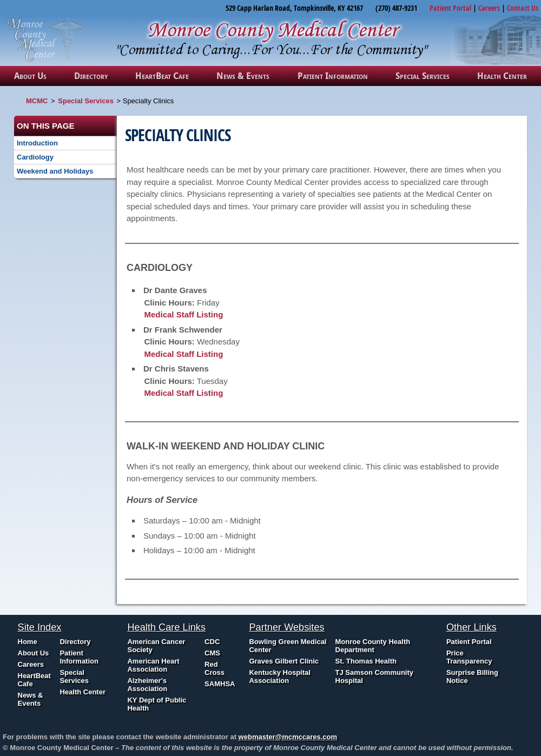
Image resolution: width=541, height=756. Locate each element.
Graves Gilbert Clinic (284, 661)
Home (28, 642)
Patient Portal (450, 8)
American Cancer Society (156, 646)
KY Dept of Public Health (157, 704)
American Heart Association (153, 665)
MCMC (37, 101)
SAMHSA (220, 684)
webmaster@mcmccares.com (288, 737)
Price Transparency (469, 657)
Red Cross (215, 668)
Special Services (423, 76)
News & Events (243, 76)
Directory (91, 76)
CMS (212, 653)
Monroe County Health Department (373, 646)
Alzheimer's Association (147, 685)
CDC (212, 642)
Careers (489, 8)
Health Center (502, 76)
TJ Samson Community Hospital (374, 677)
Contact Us (523, 8)
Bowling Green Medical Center (288, 646)
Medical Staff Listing (184, 314)
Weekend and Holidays (55, 171)
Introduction (37, 143)
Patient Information (333, 76)
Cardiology (35, 157)
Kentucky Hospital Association (279, 677)
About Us (30, 76)
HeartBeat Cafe (162, 76)
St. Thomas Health (366, 661)
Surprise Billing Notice (472, 677)
